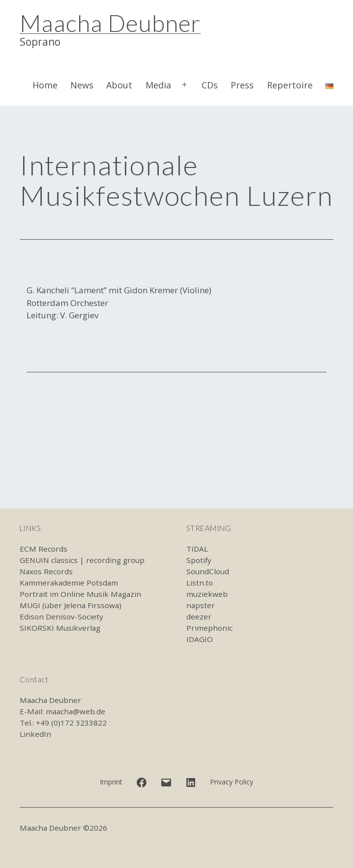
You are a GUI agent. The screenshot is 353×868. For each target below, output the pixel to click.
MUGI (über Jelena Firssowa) (71, 605)
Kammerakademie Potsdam (69, 583)
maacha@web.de (75, 711)
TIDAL (197, 549)
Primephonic (209, 628)
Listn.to (200, 583)
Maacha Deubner (110, 23)
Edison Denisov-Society (61, 616)
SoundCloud (208, 571)
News (82, 85)
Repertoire (290, 85)
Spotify (199, 560)
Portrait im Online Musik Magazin (80, 594)
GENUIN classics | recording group (82, 560)
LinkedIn (35, 734)
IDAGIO (200, 639)
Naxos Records (46, 571)
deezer (199, 616)
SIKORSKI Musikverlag (60, 628)
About (119, 85)
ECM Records (44, 549)
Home (45, 85)
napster (201, 605)
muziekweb (207, 594)
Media (158, 85)
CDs (210, 85)
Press (242, 85)
